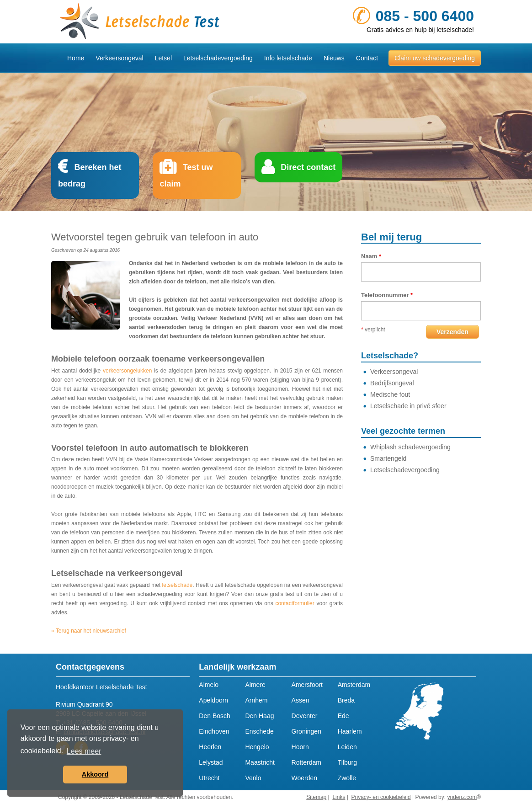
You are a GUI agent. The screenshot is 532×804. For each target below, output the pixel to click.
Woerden (305, 778)
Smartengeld (388, 458)
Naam (371, 256)
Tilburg (347, 762)
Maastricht (260, 762)
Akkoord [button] (95, 774)
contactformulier (295, 603)
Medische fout (390, 394)
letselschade (178, 585)
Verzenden (452, 332)
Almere (255, 685)
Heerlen (210, 747)
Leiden (347, 747)
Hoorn (300, 747)
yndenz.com (462, 797)
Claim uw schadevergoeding (435, 58)
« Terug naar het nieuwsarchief (89, 631)
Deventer (305, 716)
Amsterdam (354, 685)
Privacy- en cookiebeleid (381, 797)
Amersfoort (307, 685)
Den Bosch (214, 716)
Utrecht (209, 778)
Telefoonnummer (387, 295)
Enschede (259, 731)
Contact (367, 58)
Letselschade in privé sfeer (408, 406)
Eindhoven (214, 731)
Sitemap (316, 797)
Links (339, 797)
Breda (346, 700)
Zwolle (347, 778)
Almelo (209, 685)
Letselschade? (390, 356)
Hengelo (257, 747)
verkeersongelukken (127, 371)
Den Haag (259, 716)
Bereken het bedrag (90, 176)
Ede (343, 716)
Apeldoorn (213, 700)
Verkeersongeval (119, 58)
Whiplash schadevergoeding (410, 447)
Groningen (306, 731)
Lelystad (211, 762)
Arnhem (256, 700)
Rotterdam (306, 762)
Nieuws (334, 58)
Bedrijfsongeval (392, 383)
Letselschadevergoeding (405, 470)
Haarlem (350, 731)
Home (76, 58)
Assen (301, 700)
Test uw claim (186, 176)
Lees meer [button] (84, 751)
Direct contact (308, 167)
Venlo (253, 778)
